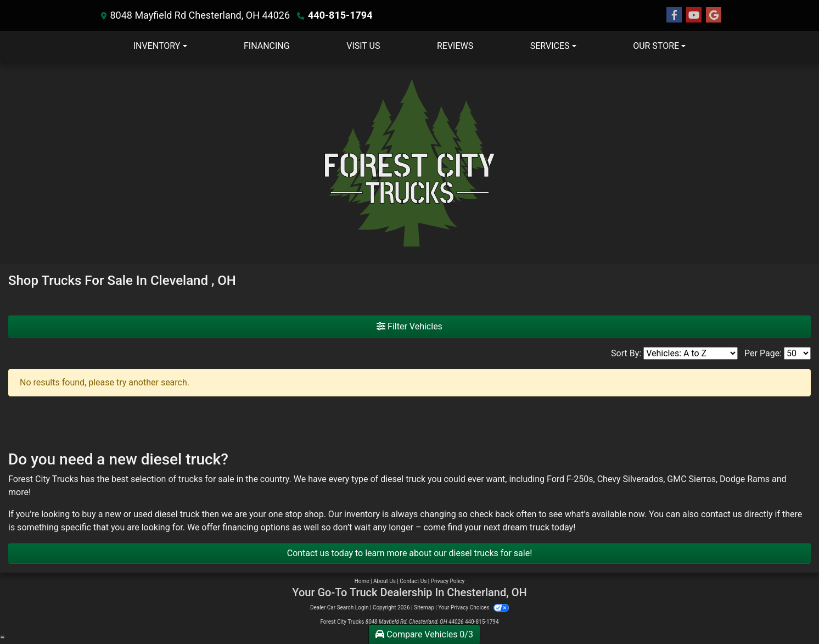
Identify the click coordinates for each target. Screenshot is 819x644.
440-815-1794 (340, 15)
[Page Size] (797, 353)
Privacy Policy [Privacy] (448, 581)
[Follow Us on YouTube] (694, 15)
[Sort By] (691, 353)
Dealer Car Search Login (340, 607)
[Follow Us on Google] (714, 15)
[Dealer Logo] (409, 163)
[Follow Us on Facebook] (674, 15)
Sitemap (424, 607)
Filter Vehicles (409, 326)
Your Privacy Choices (473, 607)
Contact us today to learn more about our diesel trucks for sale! (410, 553)
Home (362, 581)
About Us (385, 581)
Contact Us (413, 581)
